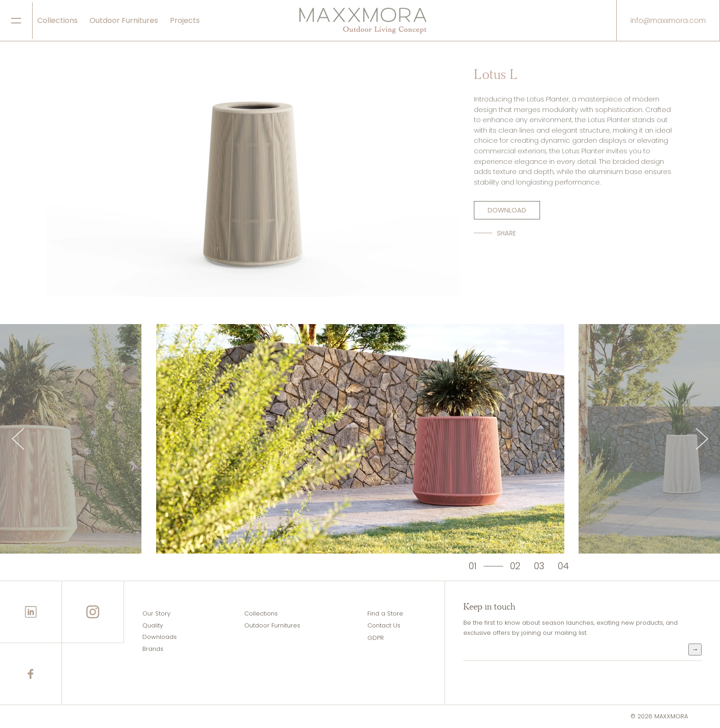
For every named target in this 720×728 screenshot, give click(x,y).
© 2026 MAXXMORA (659, 716)
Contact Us (384, 625)
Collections (57, 20)
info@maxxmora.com (668, 20)
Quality (153, 625)
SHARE (506, 233)
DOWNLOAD (507, 210)
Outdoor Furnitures (124, 20)
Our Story (156, 613)
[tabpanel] (360, 439)
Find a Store (385, 613)
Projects (185, 20)
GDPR (376, 638)
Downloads (160, 637)
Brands (153, 649)
